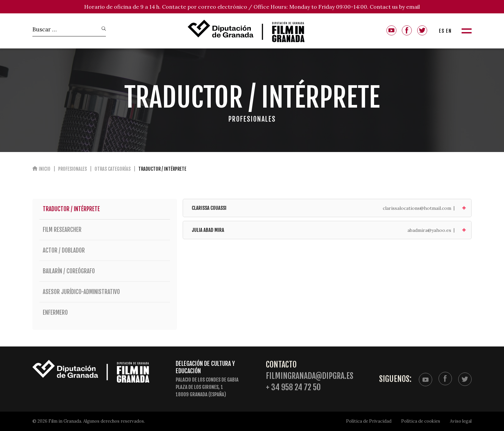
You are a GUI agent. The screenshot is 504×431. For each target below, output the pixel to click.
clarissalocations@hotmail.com (417, 208)
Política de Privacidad (369, 421)
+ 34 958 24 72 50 (293, 387)
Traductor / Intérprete (71, 209)
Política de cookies (421, 421)
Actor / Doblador (105, 250)
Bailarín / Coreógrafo (105, 271)
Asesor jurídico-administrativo (105, 292)
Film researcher (105, 230)
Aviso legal (461, 421)
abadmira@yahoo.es (429, 230)
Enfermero (105, 313)
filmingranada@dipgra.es (310, 376)
